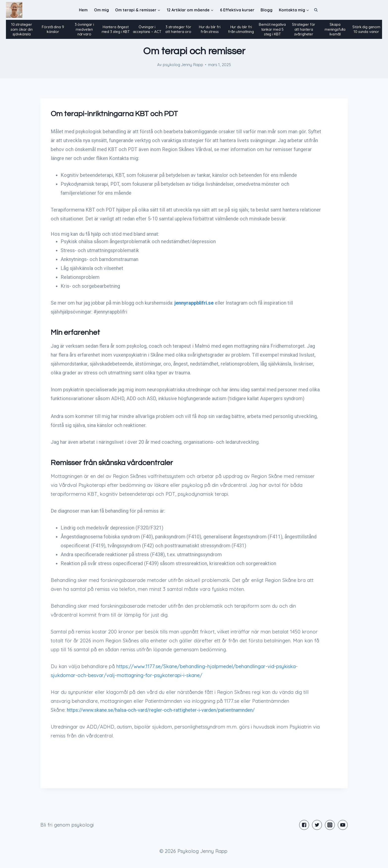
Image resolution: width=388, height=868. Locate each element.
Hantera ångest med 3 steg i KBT (116, 29)
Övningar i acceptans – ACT (147, 29)
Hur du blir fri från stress (210, 29)
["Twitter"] (317, 825)
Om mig (101, 10)
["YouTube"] (343, 825)
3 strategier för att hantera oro (178, 29)
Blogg (267, 10)
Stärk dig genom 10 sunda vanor (366, 29)
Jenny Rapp (192, 65)
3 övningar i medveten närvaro (84, 29)
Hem (83, 10)
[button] (159, 10)
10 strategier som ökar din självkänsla (22, 29)
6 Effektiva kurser (237, 10)
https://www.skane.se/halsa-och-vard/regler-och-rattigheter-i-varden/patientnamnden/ (161, 710)
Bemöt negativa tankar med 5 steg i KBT (272, 29)
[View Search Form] (316, 10)
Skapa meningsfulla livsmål (335, 29)
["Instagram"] (330, 825)
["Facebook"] (304, 825)
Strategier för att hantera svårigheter (304, 29)
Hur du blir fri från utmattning (241, 29)
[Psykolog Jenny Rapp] (14, 10)
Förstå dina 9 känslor (53, 29)
